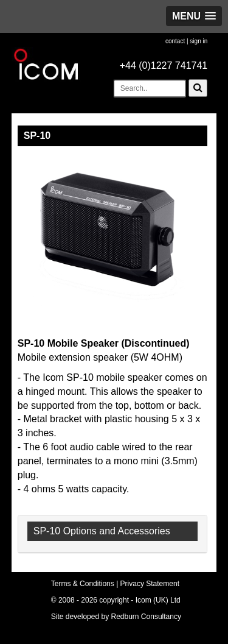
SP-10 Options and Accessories (102, 531)
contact (175, 41)
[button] (194, 16)
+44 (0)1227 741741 (164, 65)
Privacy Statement (150, 584)
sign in (199, 41)
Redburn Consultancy (146, 617)
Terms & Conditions (83, 584)
